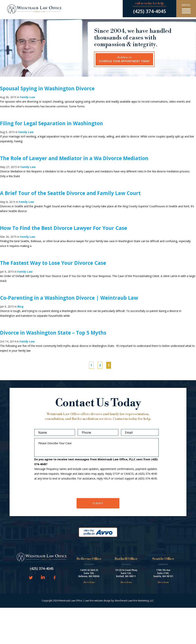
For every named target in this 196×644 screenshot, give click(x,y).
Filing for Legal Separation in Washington (51, 123)
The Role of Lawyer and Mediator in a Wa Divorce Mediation (74, 158)
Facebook (54, 578)
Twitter (31, 578)
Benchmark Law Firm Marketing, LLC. (135, 601)
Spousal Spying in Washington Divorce (47, 88)
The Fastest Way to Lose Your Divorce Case (53, 263)
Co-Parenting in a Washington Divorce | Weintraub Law (69, 298)
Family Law (27, 97)
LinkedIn (43, 577)
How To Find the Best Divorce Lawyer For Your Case (64, 228)
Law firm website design (98, 601)
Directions (89, 582)
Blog (20, 306)
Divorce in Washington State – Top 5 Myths (53, 333)
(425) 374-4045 (150, 11)
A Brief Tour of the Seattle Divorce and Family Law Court (70, 193)
